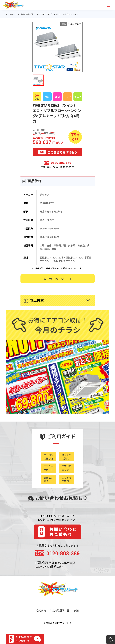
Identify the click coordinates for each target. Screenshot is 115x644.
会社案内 (41, 610)
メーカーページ (53, 279)
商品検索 (37, 300)
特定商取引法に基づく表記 (64, 610)
